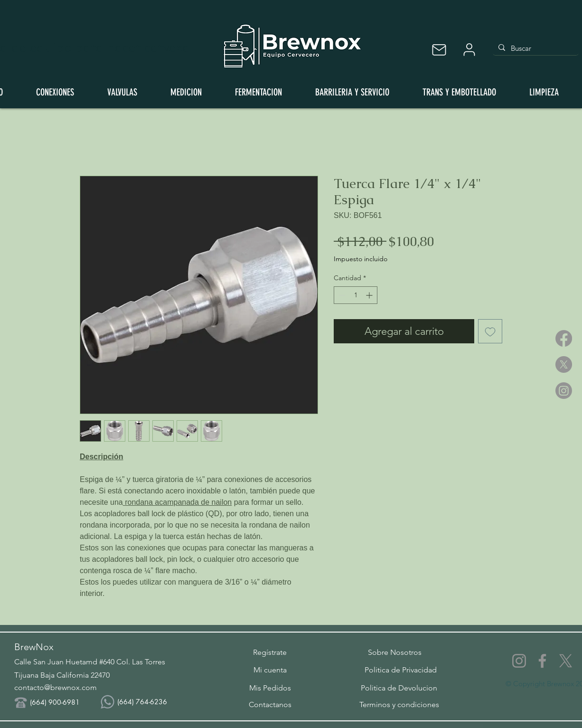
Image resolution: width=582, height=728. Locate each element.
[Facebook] (564, 338)
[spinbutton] (356, 295)
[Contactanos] (270, 704)
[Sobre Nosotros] (395, 652)
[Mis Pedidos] (270, 688)
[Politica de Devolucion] (399, 688)
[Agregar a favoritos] (490, 331)
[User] (469, 50)
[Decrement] (341, 295)
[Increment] (370, 295)
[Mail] (439, 50)
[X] (564, 364)
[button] (270, 652)
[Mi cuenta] (270, 670)
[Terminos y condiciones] (399, 704)
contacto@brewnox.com (56, 687)
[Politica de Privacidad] (401, 670)
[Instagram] (564, 391)
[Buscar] (535, 48)
